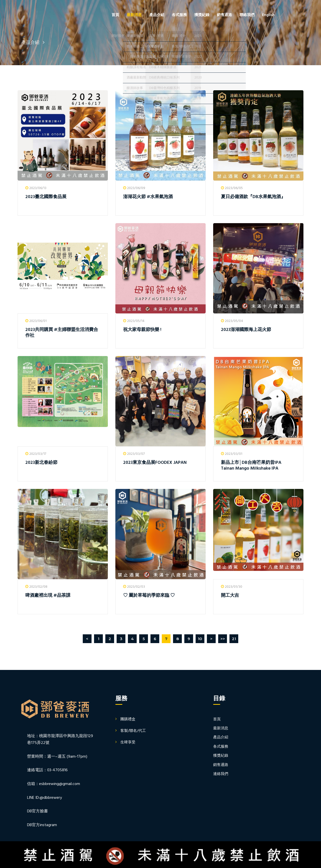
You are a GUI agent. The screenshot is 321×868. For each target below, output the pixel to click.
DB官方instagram (42, 825)
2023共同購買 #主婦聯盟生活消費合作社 (62, 333)
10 (200, 639)
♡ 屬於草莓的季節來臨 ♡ (149, 596)
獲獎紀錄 (202, 15)
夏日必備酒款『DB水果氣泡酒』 (253, 197)
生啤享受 (128, 742)
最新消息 (134, 15)
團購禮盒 (128, 719)
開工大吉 (230, 596)
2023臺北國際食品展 (46, 197)
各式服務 (179, 15)
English (268, 15)
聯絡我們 (247, 15)
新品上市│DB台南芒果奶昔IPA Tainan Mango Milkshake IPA (251, 466)
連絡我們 (221, 774)
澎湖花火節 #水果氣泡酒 (148, 197)
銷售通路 (224, 15)
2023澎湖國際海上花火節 (246, 330)
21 (234, 639)
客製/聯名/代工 (133, 731)
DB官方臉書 (37, 811)
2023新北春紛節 (41, 463)
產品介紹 (157, 15)
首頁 (115, 15)
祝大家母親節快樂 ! (142, 330)
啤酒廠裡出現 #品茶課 (48, 596)
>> (223, 639)
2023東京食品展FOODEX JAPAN (155, 463)
